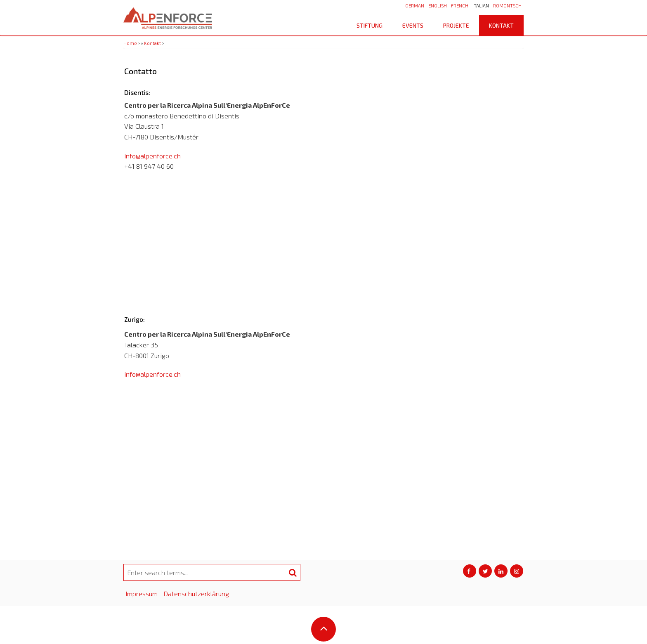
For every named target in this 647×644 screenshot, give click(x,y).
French (460, 6)
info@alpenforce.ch (152, 156)
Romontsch (507, 6)
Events (413, 25)
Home (130, 43)
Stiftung (372, 25)
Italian (481, 6)
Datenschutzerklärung (196, 593)
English (438, 6)
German (415, 6)
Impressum (142, 593)
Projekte (456, 25)
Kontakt (501, 25)
